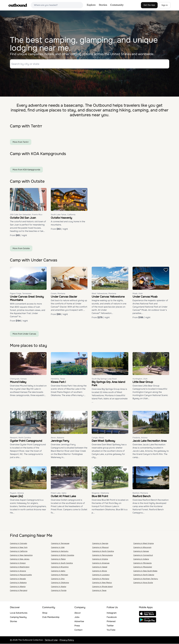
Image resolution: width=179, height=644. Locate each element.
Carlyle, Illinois (98, 438)
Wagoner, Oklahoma (100, 493)
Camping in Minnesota (142, 563)
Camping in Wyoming (60, 567)
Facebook (112, 617)
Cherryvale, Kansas (18, 379)
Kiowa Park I (58, 382)
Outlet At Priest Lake (63, 497)
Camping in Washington (20, 567)
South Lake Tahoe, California (63, 215)
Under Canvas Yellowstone (108, 297)
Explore (91, 5)
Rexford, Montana (140, 493)
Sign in (165, 5)
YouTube (111, 630)
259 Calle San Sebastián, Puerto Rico (26, 215)
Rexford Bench (142, 497)
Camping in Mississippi (143, 567)
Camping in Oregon (18, 563)
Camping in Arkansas (101, 563)
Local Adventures (19, 613)
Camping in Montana (101, 579)
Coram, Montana (58, 294)
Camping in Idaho (58, 571)
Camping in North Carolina (103, 552)
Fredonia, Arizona (140, 438)
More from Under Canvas (24, 334)
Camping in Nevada (18, 579)
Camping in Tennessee (60, 544)
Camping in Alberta (18, 587)
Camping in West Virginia (144, 544)
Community (117, 5)
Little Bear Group (143, 382)
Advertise (79, 622)
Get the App (149, 5)
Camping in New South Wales (145, 571)
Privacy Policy (67, 640)
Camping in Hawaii (100, 567)
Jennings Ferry (60, 441)
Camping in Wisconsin (142, 548)
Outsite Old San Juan (23, 218)
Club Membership (51, 617)
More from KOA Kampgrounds (26, 170)
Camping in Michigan (60, 575)
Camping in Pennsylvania (102, 555)
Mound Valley (18, 382)
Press (77, 626)
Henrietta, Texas (58, 379)
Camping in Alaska (59, 587)
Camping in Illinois (100, 571)
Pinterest (111, 622)
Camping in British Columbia (63, 555)
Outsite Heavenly (61, 218)
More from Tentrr (21, 142)
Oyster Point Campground (26, 441)
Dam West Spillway (103, 441)
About (77, 613)
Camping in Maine (58, 559)
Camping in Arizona (18, 571)
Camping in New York (19, 548)
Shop (45, 613)
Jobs (77, 617)
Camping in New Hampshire (21, 555)
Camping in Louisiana (101, 575)
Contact (78, 630)
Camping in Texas (99, 591)
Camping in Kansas (141, 552)
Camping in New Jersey (20, 559)
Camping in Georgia (100, 544)
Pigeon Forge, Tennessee (21, 294)
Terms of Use (51, 640)
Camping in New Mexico (102, 583)
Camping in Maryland (19, 591)
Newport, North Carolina (20, 438)
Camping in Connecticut (143, 555)
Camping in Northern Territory (146, 579)
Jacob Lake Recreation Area (150, 441)
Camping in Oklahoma (60, 583)
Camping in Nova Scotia (143, 583)
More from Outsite (21, 249)
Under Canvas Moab (145, 297)
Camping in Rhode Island (102, 587)
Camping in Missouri (100, 548)
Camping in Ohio (58, 579)
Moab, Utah (138, 294)
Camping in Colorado (19, 544)
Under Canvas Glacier (64, 297)
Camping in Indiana (141, 559)
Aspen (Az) (16, 497)
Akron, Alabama (57, 438)
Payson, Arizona (17, 493)
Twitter (110, 626)
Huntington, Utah (140, 379)
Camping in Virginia (100, 559)
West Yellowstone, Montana (104, 294)
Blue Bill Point (100, 497)
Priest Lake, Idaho (59, 493)
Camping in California (19, 552)
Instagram (112, 613)
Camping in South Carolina (62, 563)
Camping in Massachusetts (21, 575)
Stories (103, 5)
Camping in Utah (58, 548)
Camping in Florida (59, 591)
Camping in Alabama (18, 583)
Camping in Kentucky (60, 552)
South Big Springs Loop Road (104, 379)
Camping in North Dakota (144, 575)
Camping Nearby (18, 617)
